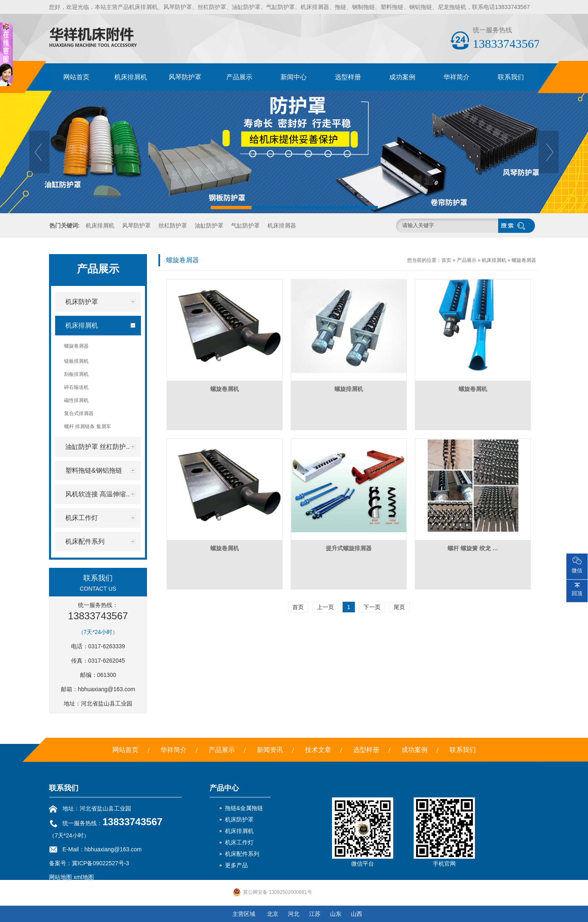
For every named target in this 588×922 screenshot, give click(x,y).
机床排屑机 (131, 77)
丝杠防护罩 (173, 225)
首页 (446, 260)
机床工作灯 (239, 842)
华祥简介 (457, 77)
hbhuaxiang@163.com (107, 689)
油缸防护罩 (209, 225)
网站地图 (60, 877)
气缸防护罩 (245, 225)
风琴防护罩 (185, 77)
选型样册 (348, 77)
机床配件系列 (242, 854)
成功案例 (402, 77)
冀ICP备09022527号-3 (100, 863)
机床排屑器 (282, 225)
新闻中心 (294, 77)
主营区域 (244, 914)
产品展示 (239, 77)
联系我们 (511, 77)
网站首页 (76, 77)
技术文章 (318, 750)
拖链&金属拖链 (244, 808)
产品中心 (224, 788)
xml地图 (84, 877)
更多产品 (236, 865)
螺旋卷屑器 (524, 260)
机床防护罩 (239, 819)
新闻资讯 (270, 750)
